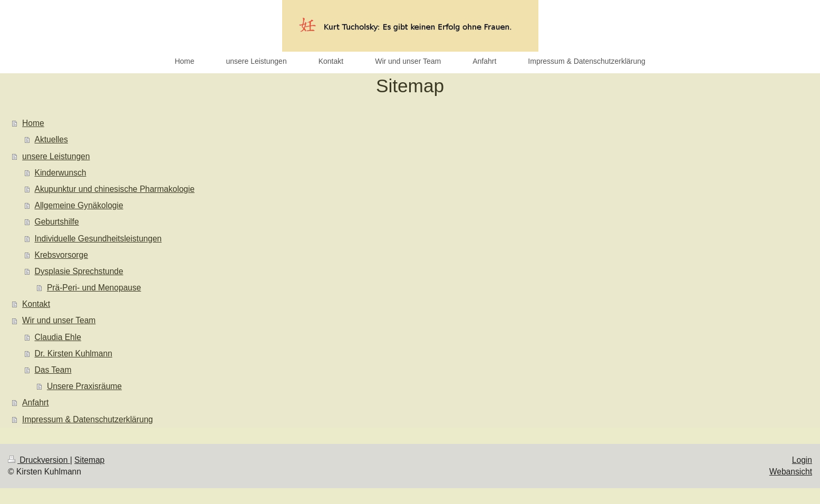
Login (802, 460)
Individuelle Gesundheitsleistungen (98, 239)
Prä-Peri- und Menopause (94, 288)
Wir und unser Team (59, 320)
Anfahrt (35, 403)
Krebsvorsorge (61, 255)
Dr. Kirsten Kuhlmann (74, 353)
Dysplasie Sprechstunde (79, 271)
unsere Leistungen (56, 156)
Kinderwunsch (61, 173)
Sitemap (89, 460)
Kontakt (36, 304)
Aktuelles (51, 139)
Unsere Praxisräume (84, 386)
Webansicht (791, 472)
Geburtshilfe (57, 222)
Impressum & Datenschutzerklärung (88, 419)
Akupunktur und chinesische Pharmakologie (115, 189)
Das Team (53, 370)
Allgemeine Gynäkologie (79, 205)
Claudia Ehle (58, 337)
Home (33, 123)
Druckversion (39, 460)
